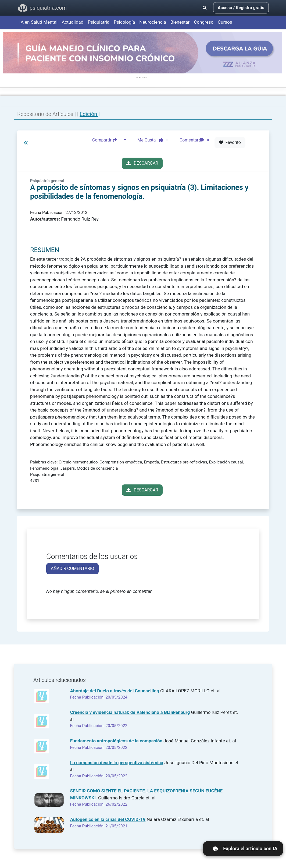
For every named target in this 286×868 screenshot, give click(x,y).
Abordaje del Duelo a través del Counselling (115, 691)
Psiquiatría (99, 22)
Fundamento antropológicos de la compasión (116, 741)
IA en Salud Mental (38, 22)
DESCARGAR (142, 163)
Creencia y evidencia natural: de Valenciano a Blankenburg (130, 712)
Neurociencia (153, 22)
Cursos (225, 22)
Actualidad (73, 22)
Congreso (204, 22)
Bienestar (180, 22)
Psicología (124, 22)
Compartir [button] (108, 140)
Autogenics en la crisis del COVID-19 (108, 819)
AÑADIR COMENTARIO (72, 568)
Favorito (230, 142)
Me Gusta (154, 140)
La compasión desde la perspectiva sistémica (117, 763)
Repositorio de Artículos (45, 114)
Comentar (195, 140)
